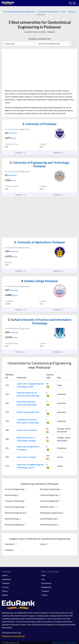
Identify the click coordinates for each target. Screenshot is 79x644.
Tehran (5, 591)
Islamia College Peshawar (40, 281)
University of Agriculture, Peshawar (40, 242)
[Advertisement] (39, 70)
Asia (64, 12)
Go (73, 44)
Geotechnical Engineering (48, 12)
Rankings (58, 153)
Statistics (21, 153)
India (43, 575)
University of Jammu (26, 457)
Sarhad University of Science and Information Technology (39, 321)
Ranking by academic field (39, 39)
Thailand (45, 591)
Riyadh (5, 595)
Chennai (5, 587)
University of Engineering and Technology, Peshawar (39, 164)
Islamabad (6, 579)
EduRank (51, 32)
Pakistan (72, 12)
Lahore (5, 575)
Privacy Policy (71, 642)
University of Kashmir (27, 430)
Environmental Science (13, 12)
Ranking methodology (13, 636)
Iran (43, 579)
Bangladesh (46, 587)
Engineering (29, 12)
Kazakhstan (46, 583)
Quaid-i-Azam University (28, 412)
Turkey (44, 595)
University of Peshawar (39, 124)
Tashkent (6, 583)
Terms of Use (57, 642)
